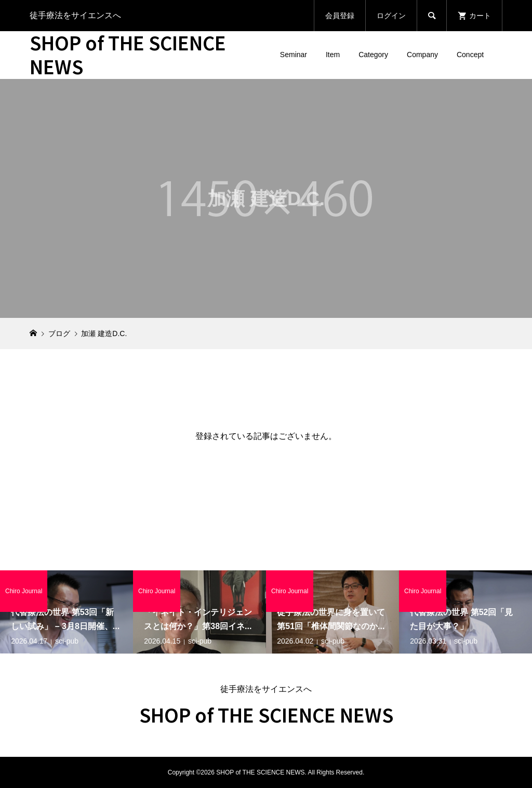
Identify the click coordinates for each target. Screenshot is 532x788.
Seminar (294, 55)
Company (422, 55)
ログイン (391, 16)
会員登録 (340, 16)
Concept (470, 55)
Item (333, 55)
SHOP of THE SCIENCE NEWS (128, 54)
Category (373, 55)
